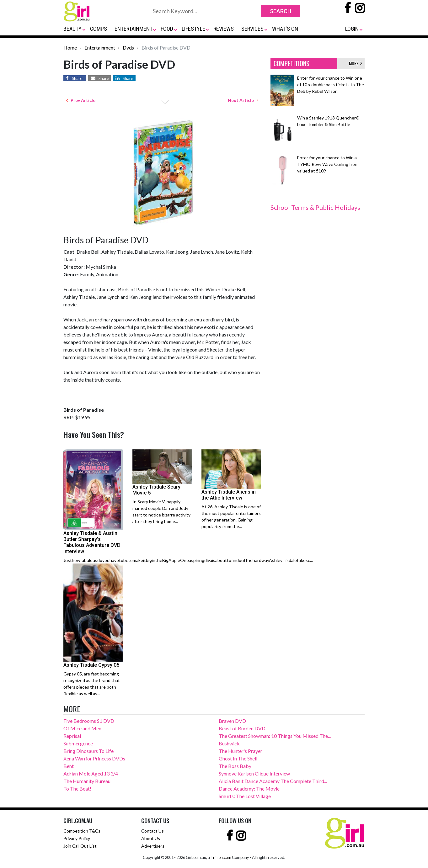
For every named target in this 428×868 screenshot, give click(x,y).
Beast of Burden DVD (242, 728)
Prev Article (81, 100)
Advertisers (153, 846)
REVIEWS (224, 29)
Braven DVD (232, 721)
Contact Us (152, 831)
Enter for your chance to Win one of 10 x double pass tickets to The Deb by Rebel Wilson (331, 85)
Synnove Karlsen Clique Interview (254, 773)
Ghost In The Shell (238, 758)
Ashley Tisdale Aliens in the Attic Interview (229, 495)
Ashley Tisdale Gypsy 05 (91, 665)
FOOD (167, 29)
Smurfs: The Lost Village (245, 796)
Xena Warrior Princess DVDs (94, 758)
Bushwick (229, 743)
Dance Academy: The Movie (249, 789)
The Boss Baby (235, 766)
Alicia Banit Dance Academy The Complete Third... (273, 781)
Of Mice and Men (82, 728)
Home (70, 48)
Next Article (243, 100)
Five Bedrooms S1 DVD (89, 721)
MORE (356, 63)
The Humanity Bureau (87, 781)
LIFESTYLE (193, 29)
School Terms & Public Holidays (315, 207)
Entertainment (100, 48)
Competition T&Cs (82, 831)
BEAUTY (72, 29)
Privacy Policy (77, 838)
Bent (69, 766)
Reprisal (72, 736)
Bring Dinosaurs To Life (88, 751)
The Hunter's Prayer (241, 751)
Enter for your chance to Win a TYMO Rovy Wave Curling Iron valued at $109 (327, 164)
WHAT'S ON (285, 29)
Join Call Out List (80, 846)
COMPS (99, 29)
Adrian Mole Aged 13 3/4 (91, 773)
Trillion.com (221, 857)
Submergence (78, 743)
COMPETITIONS (292, 63)
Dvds (128, 48)
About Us (151, 838)
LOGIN (352, 29)
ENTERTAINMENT (134, 29)
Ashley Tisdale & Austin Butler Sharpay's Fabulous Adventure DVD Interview (92, 542)
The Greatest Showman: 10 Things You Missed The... (275, 736)
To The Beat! (77, 789)
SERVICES (252, 29)
